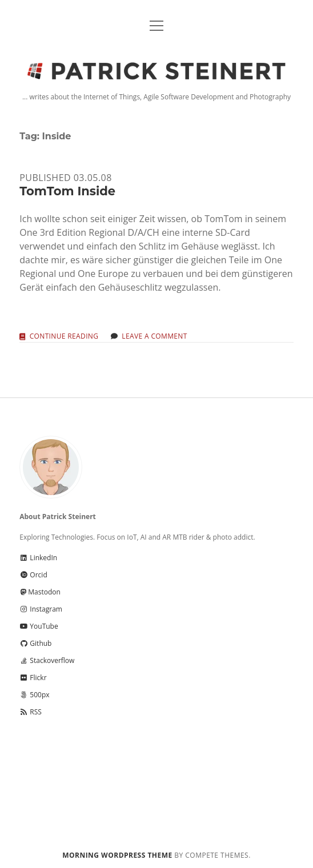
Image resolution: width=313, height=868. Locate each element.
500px (34, 695)
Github (35, 643)
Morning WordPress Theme (117, 855)
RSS (31, 712)
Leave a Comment (154, 336)
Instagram (41, 609)
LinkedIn (38, 558)
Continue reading (64, 337)
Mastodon (40, 592)
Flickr (33, 678)
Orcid (33, 575)
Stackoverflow (47, 660)
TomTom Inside (67, 191)
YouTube (39, 626)
